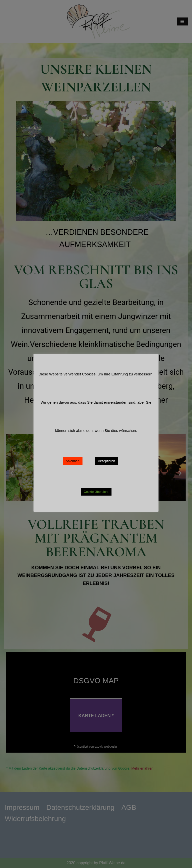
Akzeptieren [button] (107, 461)
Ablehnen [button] (73, 461)
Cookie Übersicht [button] (96, 492)
